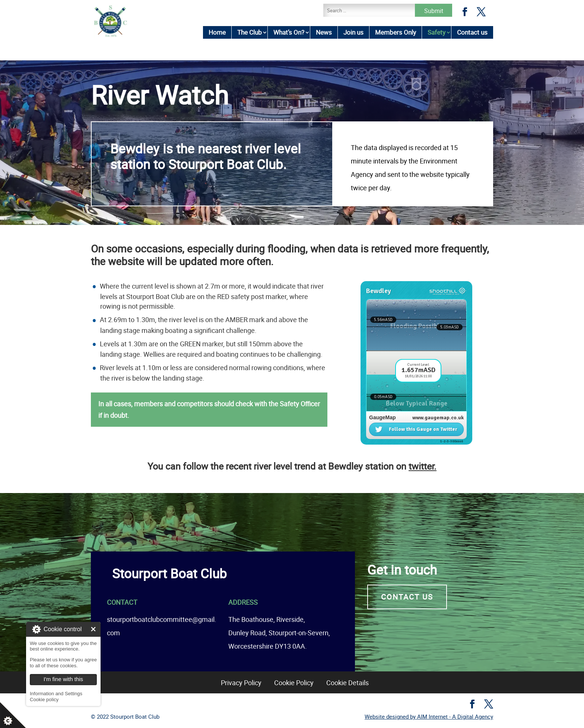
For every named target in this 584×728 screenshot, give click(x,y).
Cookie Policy (294, 683)
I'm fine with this (93, 629)
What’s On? (289, 32)
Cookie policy (44, 700)
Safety (437, 32)
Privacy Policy (241, 683)
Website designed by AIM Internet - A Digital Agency (429, 716)
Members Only (396, 32)
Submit (434, 11)
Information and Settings (56, 694)
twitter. (423, 466)
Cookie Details (347, 683)
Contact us (472, 32)
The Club (250, 32)
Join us (353, 32)
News (324, 32)
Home (217, 32)
